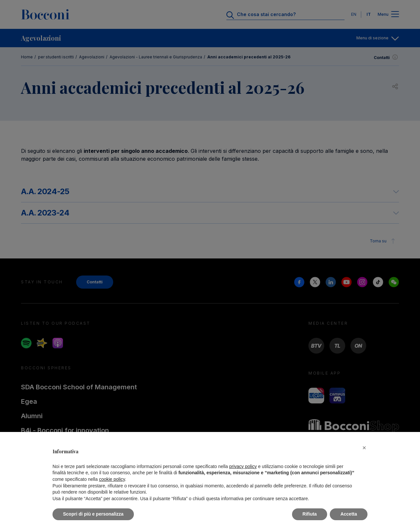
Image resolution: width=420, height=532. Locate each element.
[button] (364, 448)
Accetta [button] (349, 514)
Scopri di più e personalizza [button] (93, 514)
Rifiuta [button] (310, 514)
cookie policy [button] (112, 479)
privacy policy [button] (243, 466)
